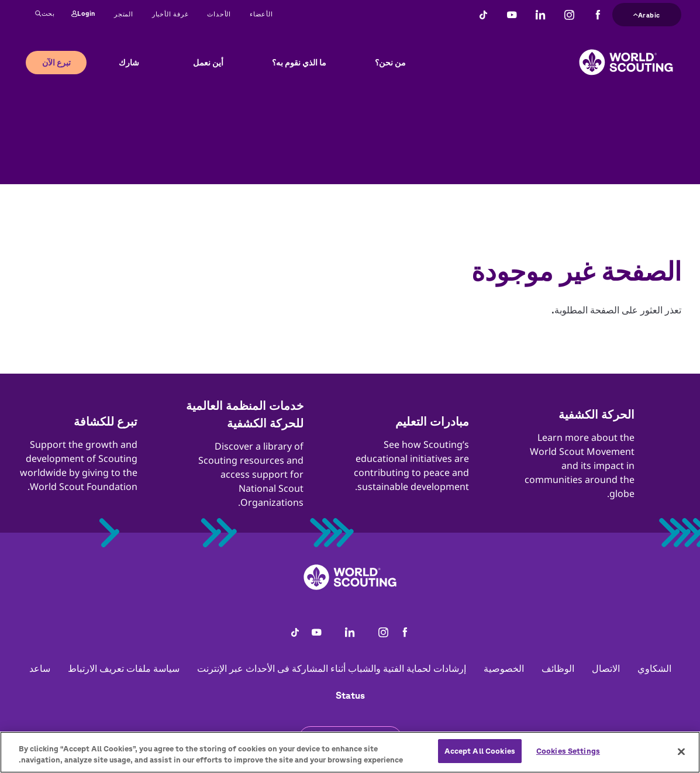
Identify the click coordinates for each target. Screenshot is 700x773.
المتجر (124, 14)
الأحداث (219, 14)
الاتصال (606, 668)
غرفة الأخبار (170, 14)
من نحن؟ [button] (390, 63)
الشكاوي (654, 668)
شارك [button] (129, 63)
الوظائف (558, 668)
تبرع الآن (56, 63)
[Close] (681, 758)
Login (83, 14)
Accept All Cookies (480, 758)
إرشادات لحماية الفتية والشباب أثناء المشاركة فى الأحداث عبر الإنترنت (332, 668)
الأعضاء (261, 14)
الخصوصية (504, 668)
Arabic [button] (647, 14)
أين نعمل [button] (208, 63)
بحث (45, 14)
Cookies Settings (568, 758)
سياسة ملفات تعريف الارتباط (124, 668)
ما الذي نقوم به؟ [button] (299, 63)
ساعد (40, 668)
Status (350, 695)
